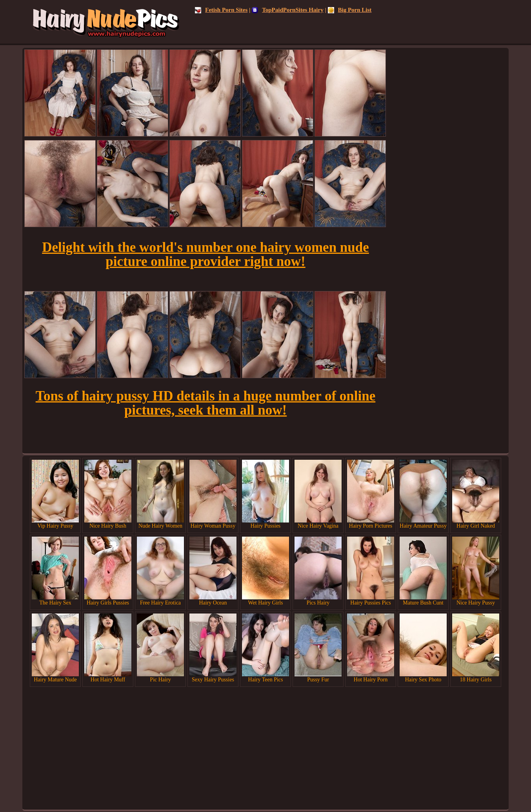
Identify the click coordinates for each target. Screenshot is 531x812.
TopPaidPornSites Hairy (288, 10)
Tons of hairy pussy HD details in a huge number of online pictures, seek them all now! (205, 403)
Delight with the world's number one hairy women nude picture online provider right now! (205, 254)
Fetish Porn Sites (221, 10)
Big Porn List (350, 10)
